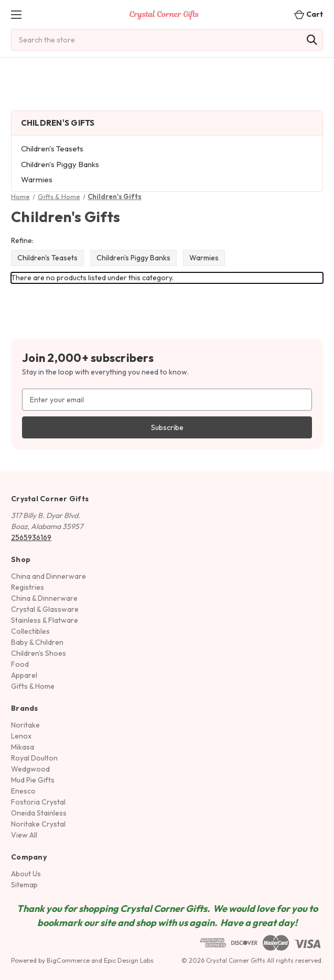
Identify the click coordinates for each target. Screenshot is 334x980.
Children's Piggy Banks (60, 164)
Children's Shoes (39, 653)
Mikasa (23, 747)
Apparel (24, 675)
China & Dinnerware (44, 598)
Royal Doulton (34, 758)
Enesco (23, 791)
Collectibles (30, 631)
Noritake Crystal (38, 824)
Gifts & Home (33, 686)
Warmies (37, 179)
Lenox (21, 736)
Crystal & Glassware (45, 609)
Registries (28, 587)
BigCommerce (68, 960)
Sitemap (24, 885)
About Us (26, 874)
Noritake (25, 725)
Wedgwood (30, 769)
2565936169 (31, 537)
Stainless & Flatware (45, 620)
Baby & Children (37, 642)
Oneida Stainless (39, 813)
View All (24, 835)
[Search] (312, 40)
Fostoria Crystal (38, 802)
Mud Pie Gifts (33, 780)
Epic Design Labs (129, 960)
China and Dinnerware (49, 576)
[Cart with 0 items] (306, 14)
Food (20, 664)
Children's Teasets (52, 148)
